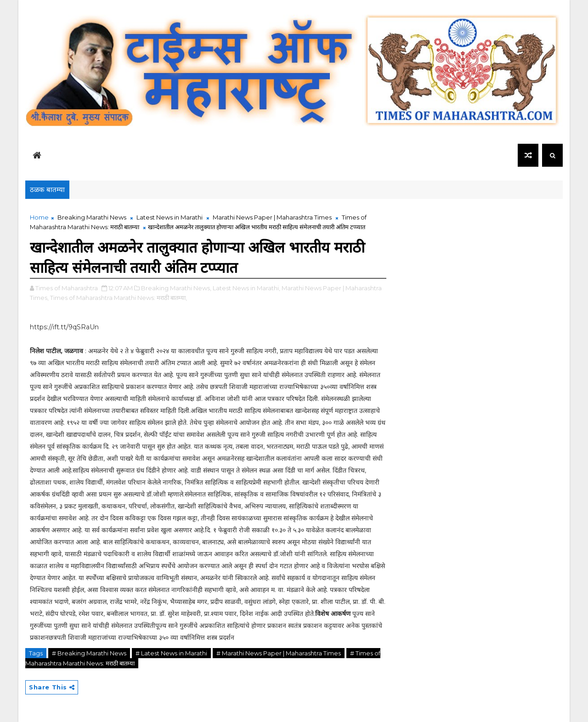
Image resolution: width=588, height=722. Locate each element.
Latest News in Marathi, (246, 288)
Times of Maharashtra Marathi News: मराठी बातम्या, (119, 298)
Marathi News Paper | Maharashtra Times (272, 217)
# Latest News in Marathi (171, 653)
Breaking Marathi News (92, 217)
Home (39, 217)
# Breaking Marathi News (89, 653)
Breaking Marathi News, (176, 288)
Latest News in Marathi (170, 217)
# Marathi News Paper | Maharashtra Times (279, 653)
